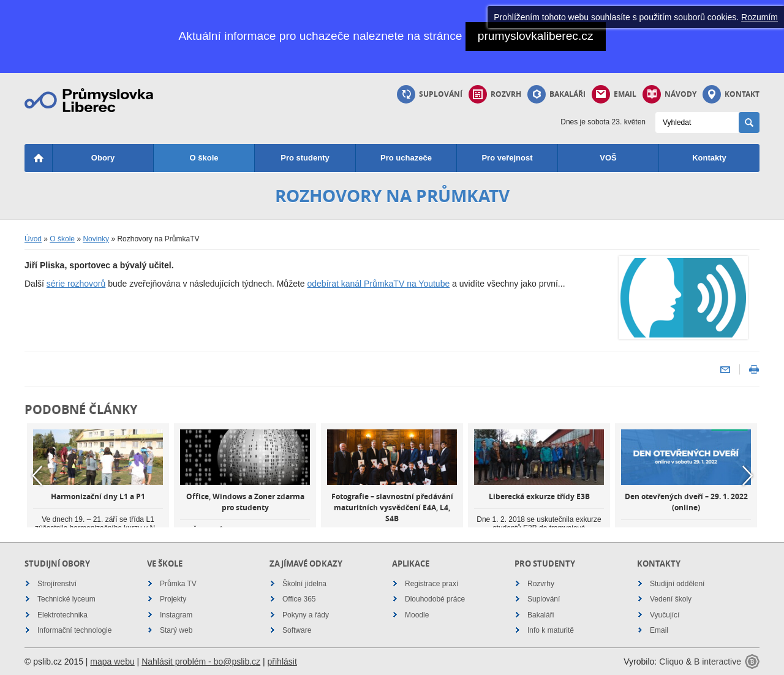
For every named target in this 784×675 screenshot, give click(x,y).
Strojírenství (57, 584)
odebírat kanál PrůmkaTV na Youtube (379, 284)
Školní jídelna (304, 584)
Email (614, 94)
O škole (204, 158)
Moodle (417, 615)
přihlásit (282, 662)
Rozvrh (495, 94)
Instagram (176, 615)
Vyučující (665, 615)
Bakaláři (556, 94)
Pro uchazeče (406, 158)
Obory (103, 158)
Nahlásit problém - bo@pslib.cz (201, 662)
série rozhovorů (76, 284)
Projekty (173, 599)
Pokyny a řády (306, 615)
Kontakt (731, 94)
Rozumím (759, 17)
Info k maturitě (551, 630)
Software (297, 630)
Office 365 (299, 599)
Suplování (430, 94)
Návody (669, 94)
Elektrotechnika (62, 615)
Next (747, 476)
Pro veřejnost (507, 158)
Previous (37, 476)
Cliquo (671, 662)
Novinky (96, 239)
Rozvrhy (541, 584)
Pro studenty (305, 158)
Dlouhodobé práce (435, 599)
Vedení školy (671, 599)
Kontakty (709, 158)
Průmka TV (178, 584)
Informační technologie (74, 630)
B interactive (718, 662)
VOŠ (608, 158)
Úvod (33, 239)
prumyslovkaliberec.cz (536, 36)
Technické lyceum (66, 599)
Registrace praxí (432, 584)
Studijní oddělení (677, 584)
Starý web (176, 630)
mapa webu (112, 662)
